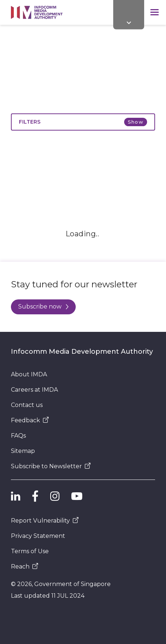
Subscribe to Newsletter (51, 466)
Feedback (30, 420)
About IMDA (29, 374)
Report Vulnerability (45, 521)
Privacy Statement (38, 536)
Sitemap (23, 451)
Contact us (27, 405)
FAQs (18, 436)
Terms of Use (30, 551)
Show (136, 122)
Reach (25, 567)
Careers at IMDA (34, 390)
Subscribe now (43, 307)
